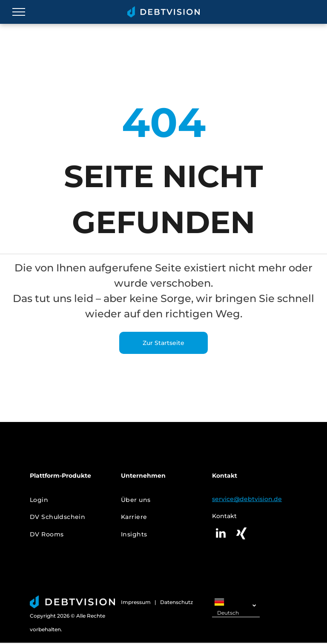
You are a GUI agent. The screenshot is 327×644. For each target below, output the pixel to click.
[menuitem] (69, 500)
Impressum (136, 602)
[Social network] (241, 534)
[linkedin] (221, 534)
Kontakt (224, 516)
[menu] (19, 12)
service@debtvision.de (247, 499)
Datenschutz (176, 602)
